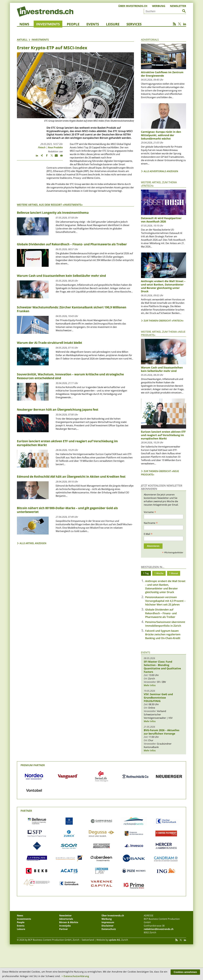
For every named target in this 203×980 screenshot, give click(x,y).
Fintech (42, 147)
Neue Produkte (55, 147)
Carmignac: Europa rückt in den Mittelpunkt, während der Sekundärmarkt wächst (161, 135)
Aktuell (22, 40)
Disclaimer (107, 926)
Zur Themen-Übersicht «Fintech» (164, 321)
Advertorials (150, 40)
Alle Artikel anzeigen (33, 543)
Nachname (151, 523)
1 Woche (159, 573)
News (24, 24)
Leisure (113, 24)
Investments (48, 24)
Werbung (159, 6)
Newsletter (178, 6)
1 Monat (174, 573)
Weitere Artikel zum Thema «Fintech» (159, 184)
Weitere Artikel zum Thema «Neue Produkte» (163, 333)
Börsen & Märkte (69, 922)
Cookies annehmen (185, 972)
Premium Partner (33, 765)
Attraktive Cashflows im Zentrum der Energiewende (162, 74)
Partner (26, 811)
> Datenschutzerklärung (75, 976)
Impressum (108, 922)
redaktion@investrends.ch (159, 929)
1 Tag (146, 573)
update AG (114, 940)
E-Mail (148, 534)
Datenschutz (109, 929)
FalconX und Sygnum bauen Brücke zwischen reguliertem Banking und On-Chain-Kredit (163, 634)
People (73, 24)
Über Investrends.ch (133, 6)
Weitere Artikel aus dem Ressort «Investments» (50, 205)
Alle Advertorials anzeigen (161, 171)
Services (134, 24)
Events (93, 24)
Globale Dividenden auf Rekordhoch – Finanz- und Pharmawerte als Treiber (161, 613)
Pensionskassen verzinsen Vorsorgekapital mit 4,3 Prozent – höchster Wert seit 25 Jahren (165, 601)
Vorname (150, 512)
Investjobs (65, 926)
